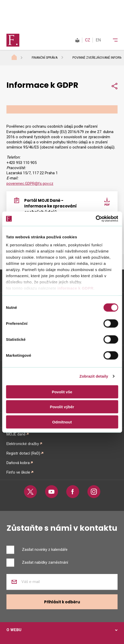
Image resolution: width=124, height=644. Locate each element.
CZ (88, 40)
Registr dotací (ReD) (23, 453)
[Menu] (112, 40)
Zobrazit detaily (94, 376)
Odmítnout (62, 422)
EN (98, 40)
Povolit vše (62, 392)
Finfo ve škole (18, 472)
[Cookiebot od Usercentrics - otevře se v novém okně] (96, 219)
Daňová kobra (18, 463)
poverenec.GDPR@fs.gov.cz (30, 184)
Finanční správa (45, 58)
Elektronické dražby (23, 444)
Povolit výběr (62, 407)
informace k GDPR (75, 288)
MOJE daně (16, 434)
